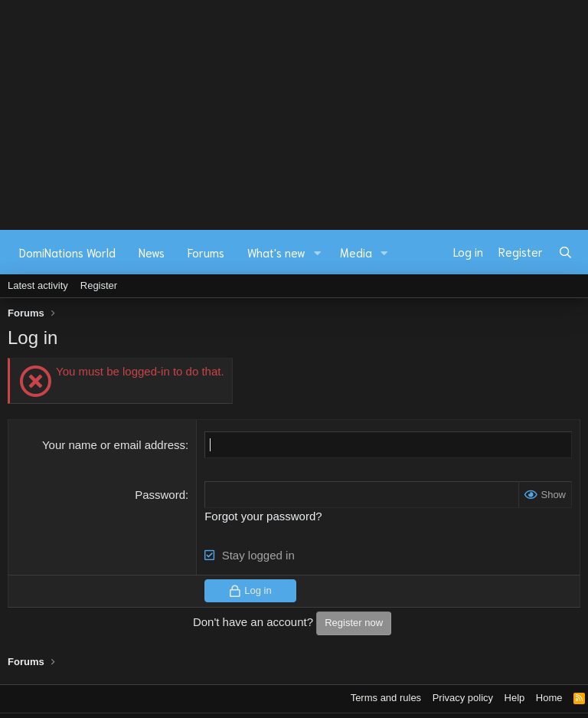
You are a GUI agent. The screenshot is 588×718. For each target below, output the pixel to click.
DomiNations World (67, 252)
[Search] (565, 252)
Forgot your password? (263, 516)
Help (515, 698)
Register (99, 285)
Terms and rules (386, 698)
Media (356, 252)
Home (549, 698)
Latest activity (38, 285)
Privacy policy (463, 698)
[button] (318, 252)
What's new (276, 252)
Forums (206, 252)
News (152, 252)
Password (160, 495)
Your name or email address (114, 445)
